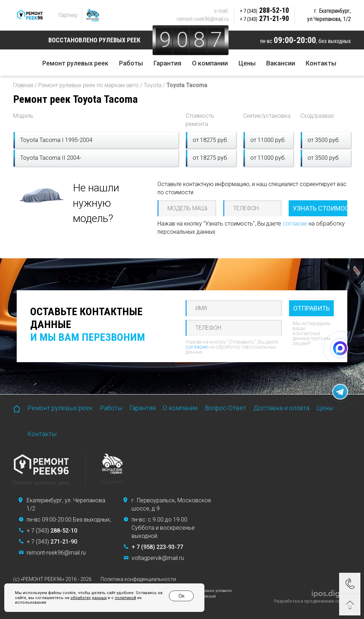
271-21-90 (264, 18)
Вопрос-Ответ (226, 408)
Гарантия (167, 63)
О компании (210, 63)
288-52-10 (264, 10)
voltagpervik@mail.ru (158, 558)
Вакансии (281, 63)
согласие (295, 224)
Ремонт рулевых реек (75, 63)
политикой (125, 598)
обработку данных (89, 598)
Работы (131, 63)
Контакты (321, 63)
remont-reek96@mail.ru (203, 19)
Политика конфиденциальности (138, 579)
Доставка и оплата (281, 408)
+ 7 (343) (52, 531)
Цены (247, 63)
